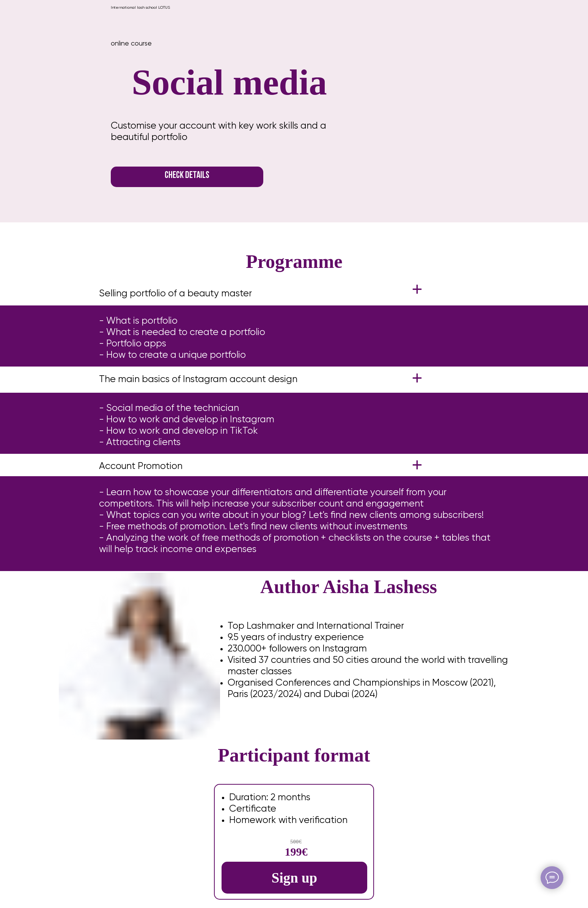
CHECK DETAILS (187, 175)
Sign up (294, 878)
